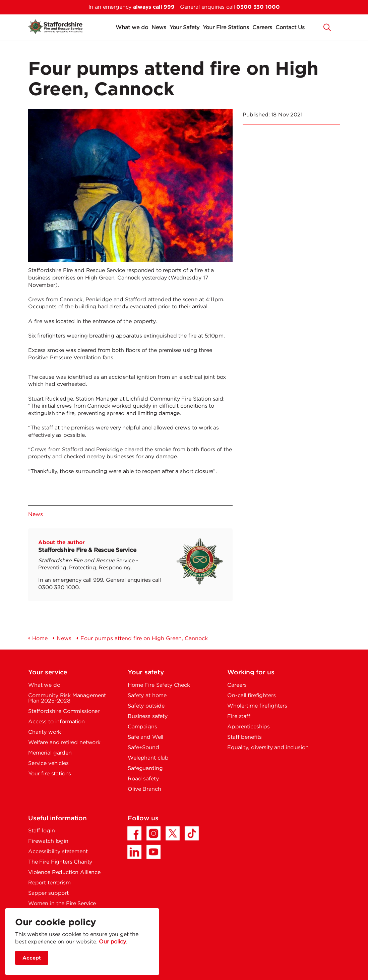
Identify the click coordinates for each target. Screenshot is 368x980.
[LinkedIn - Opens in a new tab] (134, 852)
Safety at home (147, 696)
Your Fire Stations (226, 28)
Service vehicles (48, 763)
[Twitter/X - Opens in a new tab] (173, 833)
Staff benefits (244, 737)
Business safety (148, 716)
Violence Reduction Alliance (64, 872)
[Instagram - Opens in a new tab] (154, 833)
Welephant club (148, 758)
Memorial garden (50, 753)
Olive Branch (144, 789)
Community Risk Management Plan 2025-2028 (67, 698)
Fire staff (239, 716)
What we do (132, 28)
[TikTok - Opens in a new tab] (192, 833)
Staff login (41, 831)
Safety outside (146, 706)
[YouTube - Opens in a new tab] (154, 852)
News (159, 28)
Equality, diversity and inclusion (268, 748)
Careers (262, 28)
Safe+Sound (143, 748)
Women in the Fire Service (62, 904)
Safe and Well (145, 737)
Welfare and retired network (64, 743)
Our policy (112, 942)
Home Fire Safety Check (159, 685)
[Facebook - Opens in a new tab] (134, 833)
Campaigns (142, 727)
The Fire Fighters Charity (60, 862)
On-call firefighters (251, 696)
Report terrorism (49, 883)
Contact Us (290, 28)
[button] (327, 27)
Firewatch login (48, 841)
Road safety (143, 779)
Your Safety (185, 28)
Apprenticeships (249, 727)
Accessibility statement (58, 852)
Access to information (56, 722)
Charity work (45, 732)
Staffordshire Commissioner (64, 711)
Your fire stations (50, 774)
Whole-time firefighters (257, 706)
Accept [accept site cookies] (32, 958)
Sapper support (48, 893)
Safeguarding (145, 768)
